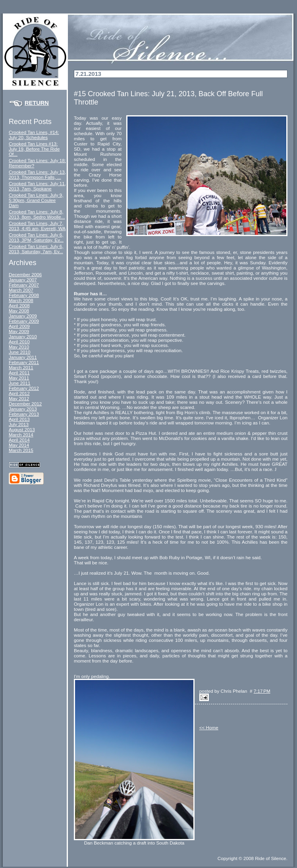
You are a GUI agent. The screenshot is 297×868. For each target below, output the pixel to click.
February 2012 (24, 388)
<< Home (209, 728)
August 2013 (22, 429)
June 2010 (20, 352)
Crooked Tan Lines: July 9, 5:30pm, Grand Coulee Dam (36, 200)
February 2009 (24, 321)
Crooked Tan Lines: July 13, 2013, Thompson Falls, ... (37, 174)
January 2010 (23, 336)
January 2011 (23, 357)
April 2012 (19, 393)
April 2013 (19, 419)
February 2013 (24, 414)
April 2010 (19, 342)
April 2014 (19, 440)
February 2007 (24, 285)
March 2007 (21, 290)
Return (37, 103)
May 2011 (19, 378)
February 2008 (24, 295)
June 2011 (20, 383)
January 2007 (23, 280)
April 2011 (19, 373)
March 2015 (21, 450)
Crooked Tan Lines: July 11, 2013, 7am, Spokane (37, 186)
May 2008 (19, 311)
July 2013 (19, 424)
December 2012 (25, 404)
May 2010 (19, 347)
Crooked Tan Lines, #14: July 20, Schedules (34, 135)
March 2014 (21, 435)
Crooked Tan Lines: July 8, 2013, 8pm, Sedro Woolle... (37, 214)
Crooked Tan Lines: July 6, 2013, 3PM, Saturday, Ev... (36, 237)
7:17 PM (262, 691)
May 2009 (19, 331)
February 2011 (24, 362)
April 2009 (19, 326)
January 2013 (23, 409)
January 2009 (23, 316)
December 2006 (25, 274)
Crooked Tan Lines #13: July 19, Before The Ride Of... (34, 149)
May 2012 (19, 398)
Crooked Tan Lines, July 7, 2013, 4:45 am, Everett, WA (37, 226)
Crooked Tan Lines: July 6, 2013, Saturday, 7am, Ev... (36, 249)
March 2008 (21, 300)
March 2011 (21, 367)
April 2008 (19, 305)
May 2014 (19, 445)
